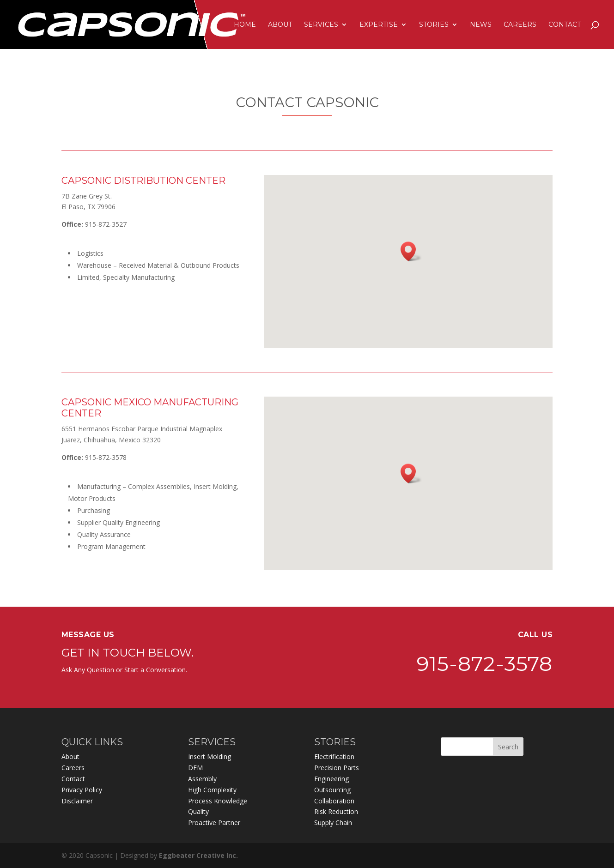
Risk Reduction (336, 811)
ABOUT (280, 25)
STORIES (434, 25)
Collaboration (334, 801)
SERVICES (321, 25)
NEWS (481, 25)
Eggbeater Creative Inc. (198, 855)
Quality (198, 811)
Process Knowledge (218, 801)
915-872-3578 (485, 755)
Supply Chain (333, 823)
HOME (245, 25)
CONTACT (565, 25)
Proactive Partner (214, 823)
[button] (411, 251)
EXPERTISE (379, 25)
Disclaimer (77, 801)
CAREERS (520, 25)
